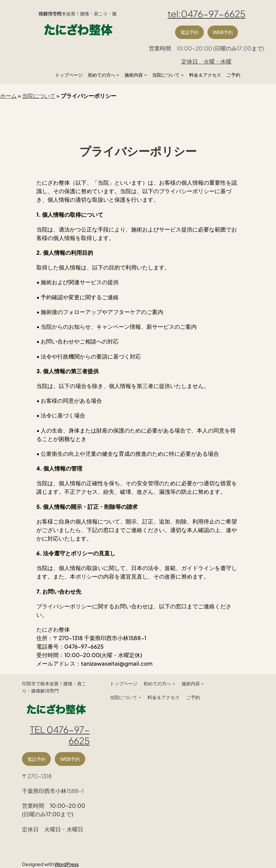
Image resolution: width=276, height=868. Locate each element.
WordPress (67, 864)
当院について (39, 96)
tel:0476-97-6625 (207, 14)
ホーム (8, 96)
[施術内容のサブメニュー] (146, 75)
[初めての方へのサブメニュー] (118, 75)
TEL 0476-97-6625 (60, 735)
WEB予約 (223, 32)
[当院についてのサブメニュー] (182, 75)
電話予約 (189, 32)
